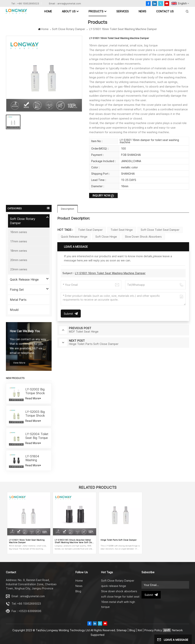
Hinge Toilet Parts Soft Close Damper (119, 540)
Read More (33, 398)
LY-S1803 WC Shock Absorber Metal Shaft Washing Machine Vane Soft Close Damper (74, 541)
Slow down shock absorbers (143, 237)
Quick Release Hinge (24, 279)
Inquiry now (101, 195)
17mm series (19, 241)
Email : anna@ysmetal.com (65, 3)
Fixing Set (17, 290)
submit (151, 595)
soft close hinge (106, 237)
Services (123, 11)
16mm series (19, 232)
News (142, 11)
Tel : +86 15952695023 (25, 3)
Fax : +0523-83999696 (26, 611)
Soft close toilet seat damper (160, 230)
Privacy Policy (153, 630)
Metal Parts (18, 300)
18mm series (19, 251)
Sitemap (122, 630)
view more (19, 363)
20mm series (19, 260)
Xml (140, 630)
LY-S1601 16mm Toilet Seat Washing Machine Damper (110, 273)
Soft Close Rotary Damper (69, 29)
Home (48, 11)
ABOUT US (69, 11)
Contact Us (165, 11)
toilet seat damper (90, 230)
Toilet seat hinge (122, 230)
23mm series (19, 269)
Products (96, 11)
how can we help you (25, 331)
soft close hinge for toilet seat (120, 597)
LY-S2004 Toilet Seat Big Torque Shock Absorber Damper (37, 436)
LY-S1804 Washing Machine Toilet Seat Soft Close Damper (36, 458)
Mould (14, 310)
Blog (78, 591)
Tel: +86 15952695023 (26, 604)
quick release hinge (74, 237)
